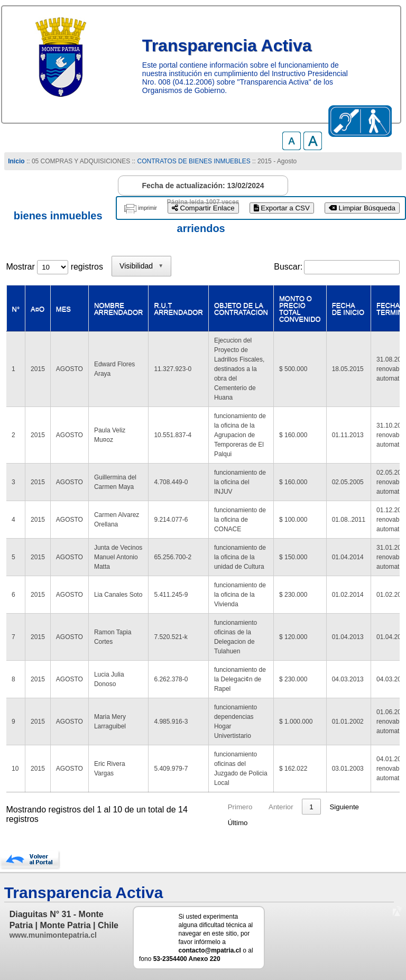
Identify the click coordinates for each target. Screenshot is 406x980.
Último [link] (238, 823)
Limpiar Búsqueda (362, 208)
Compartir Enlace (203, 208)
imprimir (147, 208)
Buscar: (288, 267)
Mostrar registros (55, 267)
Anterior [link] (281, 807)
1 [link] (311, 807)
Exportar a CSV (282, 208)
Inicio (16, 161)
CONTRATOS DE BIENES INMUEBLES (194, 161)
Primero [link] (240, 807)
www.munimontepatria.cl (53, 935)
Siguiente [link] (344, 807)
